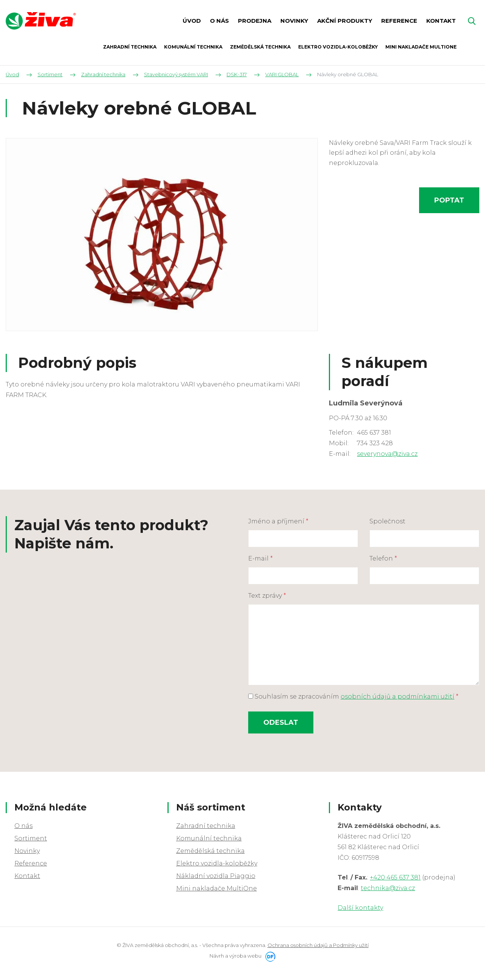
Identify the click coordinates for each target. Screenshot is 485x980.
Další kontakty (360, 908)
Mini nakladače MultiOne (217, 888)
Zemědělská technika (210, 851)
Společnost (387, 521)
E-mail (260, 558)
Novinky (27, 851)
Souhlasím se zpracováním (353, 697)
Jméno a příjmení (278, 521)
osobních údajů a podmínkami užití (397, 697)
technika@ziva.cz (388, 888)
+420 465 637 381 (395, 877)
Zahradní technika (206, 826)
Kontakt (27, 876)
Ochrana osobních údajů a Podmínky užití (318, 945)
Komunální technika (209, 838)
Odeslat (281, 722)
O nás (23, 826)
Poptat (449, 200)
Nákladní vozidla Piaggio (216, 876)
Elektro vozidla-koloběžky (217, 863)
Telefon (383, 558)
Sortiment (31, 838)
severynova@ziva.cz (387, 454)
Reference (31, 863)
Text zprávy (267, 596)
